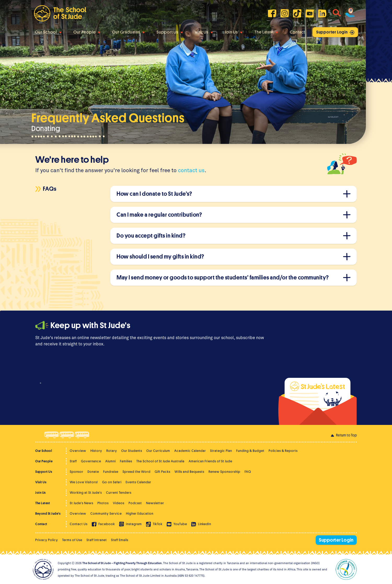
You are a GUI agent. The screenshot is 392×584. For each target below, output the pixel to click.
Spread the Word (137, 472)
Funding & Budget (250, 451)
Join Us (234, 32)
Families (126, 461)
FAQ (248, 472)
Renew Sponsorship (224, 472)
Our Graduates (128, 32)
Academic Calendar (190, 451)
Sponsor (77, 472)
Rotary (112, 451)
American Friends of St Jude (211, 461)
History (96, 451)
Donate (93, 472)
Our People (87, 32)
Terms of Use (72, 540)
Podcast (135, 503)
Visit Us (204, 32)
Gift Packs (163, 472)
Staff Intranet (97, 540)
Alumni (111, 461)
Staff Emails (120, 540)
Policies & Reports (283, 451)
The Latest (266, 32)
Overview (78, 451)
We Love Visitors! (84, 482)
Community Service (106, 513)
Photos (103, 503)
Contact (297, 32)
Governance (91, 461)
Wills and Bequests (189, 472)
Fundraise (111, 472)
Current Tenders (119, 493)
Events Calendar (139, 482)
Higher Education (140, 513)
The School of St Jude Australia (160, 461)
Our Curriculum (158, 451)
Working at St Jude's (86, 493)
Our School (48, 32)
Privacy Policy (47, 540)
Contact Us (79, 524)
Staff (73, 461)
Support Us (170, 32)
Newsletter (155, 503)
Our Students (132, 451)
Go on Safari (112, 482)
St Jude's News (82, 503)
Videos (119, 503)
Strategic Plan (221, 451)
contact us (191, 170)
